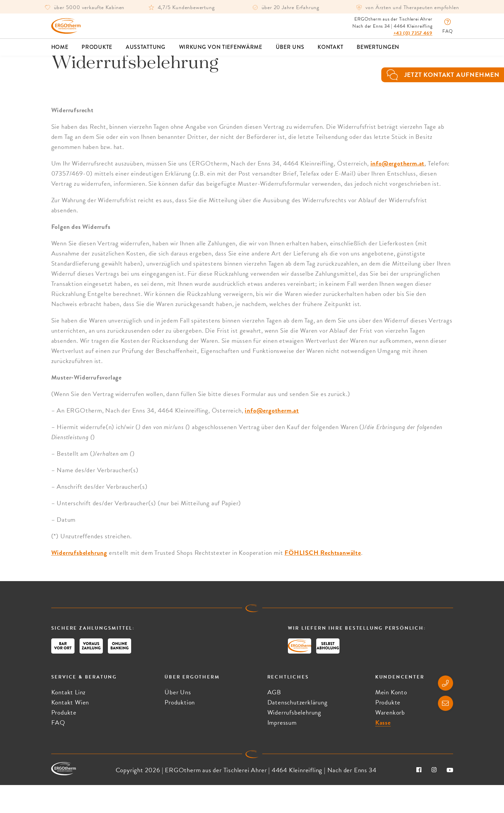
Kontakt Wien (70, 730)
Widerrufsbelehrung (79, 581)
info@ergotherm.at (398, 191)
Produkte (97, 54)
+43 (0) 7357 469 (413, 37)
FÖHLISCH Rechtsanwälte (323, 581)
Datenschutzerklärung (298, 730)
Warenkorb (390, 740)
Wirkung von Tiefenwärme (221, 54)
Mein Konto (391, 720)
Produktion (180, 730)
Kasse (383, 750)
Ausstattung (146, 54)
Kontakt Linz (69, 720)
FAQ (58, 750)
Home (60, 54)
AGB (274, 720)
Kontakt (330, 54)
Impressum (282, 750)
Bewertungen (378, 54)
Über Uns (290, 54)
